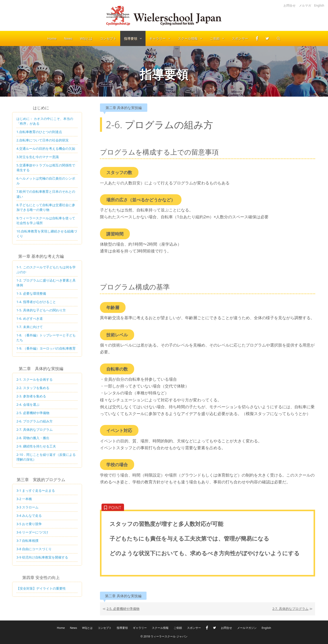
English (319, 5)
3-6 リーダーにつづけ (32, 532)
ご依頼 (219, 38)
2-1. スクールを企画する (35, 379)
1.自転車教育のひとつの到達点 (39, 132)
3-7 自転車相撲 (27, 541)
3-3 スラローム (27, 507)
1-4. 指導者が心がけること (36, 302)
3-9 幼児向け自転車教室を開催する (42, 557)
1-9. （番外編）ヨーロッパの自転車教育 (46, 348)
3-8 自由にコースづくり (34, 549)
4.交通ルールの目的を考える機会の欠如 (46, 148)
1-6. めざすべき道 (30, 318)
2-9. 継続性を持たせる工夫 (36, 446)
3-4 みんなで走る (29, 516)
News (68, 38)
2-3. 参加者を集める (31, 396)
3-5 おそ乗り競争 (29, 524)
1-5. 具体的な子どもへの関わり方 (41, 310)
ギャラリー (162, 38)
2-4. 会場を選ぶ (28, 404)
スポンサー (240, 38)
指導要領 (135, 38)
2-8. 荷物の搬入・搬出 (33, 438)
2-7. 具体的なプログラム (290, 609)
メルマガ (305, 5)
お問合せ (290, 5)
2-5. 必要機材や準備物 (123, 609)
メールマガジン (247, 628)
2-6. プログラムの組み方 (35, 421)
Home (52, 38)
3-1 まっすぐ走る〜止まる (36, 490)
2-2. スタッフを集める (33, 388)
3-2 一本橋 (24, 499)
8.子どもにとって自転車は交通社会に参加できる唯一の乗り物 (46, 207)
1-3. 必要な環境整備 (31, 293)
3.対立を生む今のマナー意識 (38, 157)
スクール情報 (192, 38)
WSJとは (86, 38)
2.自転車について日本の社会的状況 (43, 140)
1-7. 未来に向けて (30, 327)
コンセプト (108, 38)
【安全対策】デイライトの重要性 (41, 588)
